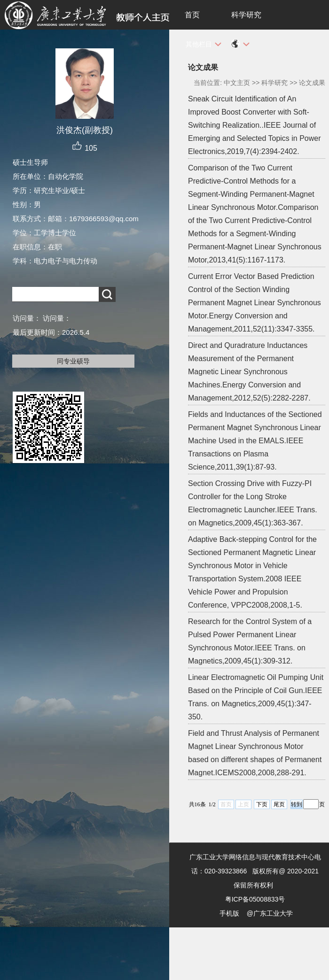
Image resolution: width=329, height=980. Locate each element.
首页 (192, 15)
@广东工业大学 (270, 913)
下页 (262, 804)
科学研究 (246, 15)
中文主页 (237, 83)
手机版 (229, 913)
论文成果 (312, 83)
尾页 (279, 804)
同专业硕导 (73, 361)
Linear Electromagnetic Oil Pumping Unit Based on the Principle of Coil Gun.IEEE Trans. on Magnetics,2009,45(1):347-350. (256, 697)
